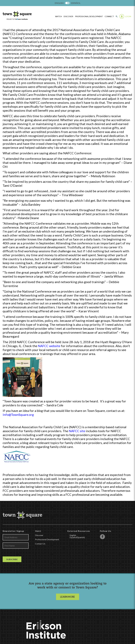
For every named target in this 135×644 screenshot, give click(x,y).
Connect (109, 16)
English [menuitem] (59, 3)
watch (58, 16)
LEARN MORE (67, 597)
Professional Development (89, 16)
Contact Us (40, 544)
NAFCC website (49, 346)
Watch (38, 531)
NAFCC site (77, 431)
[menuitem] (59, 3)
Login (128, 16)
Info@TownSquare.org (18, 415)
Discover (68, 16)
